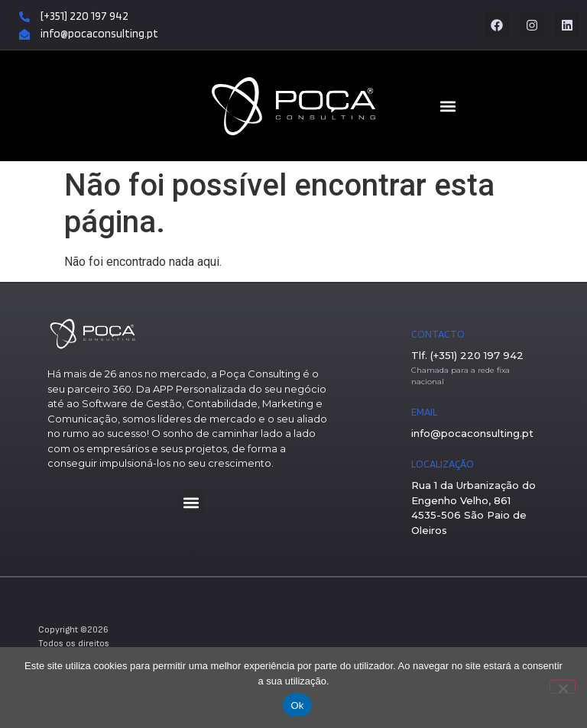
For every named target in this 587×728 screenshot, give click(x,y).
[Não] (563, 687)
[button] (191, 502)
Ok (297, 705)
